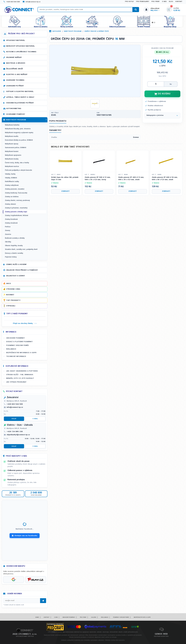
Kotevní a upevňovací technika (21, 52)
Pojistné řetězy (11, 257)
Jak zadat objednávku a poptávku (22, 371)
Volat (14, 419)
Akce (8, 284)
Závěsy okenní (10, 204)
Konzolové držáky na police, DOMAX (19, 140)
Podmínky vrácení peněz (17, 345)
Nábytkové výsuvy (12, 144)
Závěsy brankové (11, 219)
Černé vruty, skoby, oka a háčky (17, 163)
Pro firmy (156, 2)
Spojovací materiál (16, 40)
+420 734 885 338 (15, 432)
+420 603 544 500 (12, 2)
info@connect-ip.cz (32, 2)
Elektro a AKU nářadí (17, 74)
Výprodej (11, 306)
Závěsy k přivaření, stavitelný (16, 208)
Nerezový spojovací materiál (20, 46)
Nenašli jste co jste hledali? (20, 378)
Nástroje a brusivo (16, 63)
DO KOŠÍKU (162, 94)
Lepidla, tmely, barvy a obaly (20, 97)
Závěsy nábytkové (12, 185)
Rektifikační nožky (12, 182)
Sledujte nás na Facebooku (25, 536)
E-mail (35, 419)
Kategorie (57, 31)
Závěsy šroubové (11, 223)
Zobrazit (65, 191)
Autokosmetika (14, 109)
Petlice (8, 227)
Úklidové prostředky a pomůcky (22, 270)
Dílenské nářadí (14, 57)
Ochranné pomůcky (16, 114)
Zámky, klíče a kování (16, 264)
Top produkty (13, 300)
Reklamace (11, 349)
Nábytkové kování (12, 151)
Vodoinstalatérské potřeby (20, 103)
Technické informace (16, 356)
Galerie (94, 617)
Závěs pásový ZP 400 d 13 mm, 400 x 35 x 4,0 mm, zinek (131, 179)
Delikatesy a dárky (15, 276)
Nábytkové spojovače (13, 155)
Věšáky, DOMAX (11, 178)
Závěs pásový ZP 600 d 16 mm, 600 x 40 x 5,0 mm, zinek (165, 179)
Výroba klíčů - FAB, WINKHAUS (20, 375)
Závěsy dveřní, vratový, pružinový (17, 200)
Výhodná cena (13, 289)
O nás (164, 2)
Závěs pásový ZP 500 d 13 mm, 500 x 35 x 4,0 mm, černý (98, 179)
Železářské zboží (15, 69)
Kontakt (179, 2)
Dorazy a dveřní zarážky (14, 253)
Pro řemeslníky (143, 2)
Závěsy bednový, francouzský (16, 193)
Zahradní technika (15, 80)
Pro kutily (129, 2)
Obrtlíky (8, 242)
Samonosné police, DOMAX (16, 148)
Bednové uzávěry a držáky (15, 238)
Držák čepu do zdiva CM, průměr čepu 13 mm (65, 179)
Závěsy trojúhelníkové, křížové (17, 216)
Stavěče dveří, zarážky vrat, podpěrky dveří (21, 249)
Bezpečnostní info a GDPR (142, 617)
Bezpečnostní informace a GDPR (21, 353)
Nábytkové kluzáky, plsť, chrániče (18, 129)
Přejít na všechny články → (24, 323)
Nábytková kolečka (12, 125)
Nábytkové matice (12, 166)
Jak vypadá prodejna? (16, 382)
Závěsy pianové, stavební (15, 189)
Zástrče (8, 234)
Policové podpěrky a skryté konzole (18, 170)
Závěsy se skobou (12, 197)
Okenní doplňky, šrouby (14, 246)
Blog (171, 2)
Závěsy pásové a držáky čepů (97, 31)
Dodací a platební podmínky (19, 342)
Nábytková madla (12, 136)
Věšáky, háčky (10, 174)
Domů (37, 617)
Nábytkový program (73, 31)
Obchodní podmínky (15, 338)
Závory (8, 231)
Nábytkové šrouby (12, 159)
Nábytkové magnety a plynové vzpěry (19, 133)
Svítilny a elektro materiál (20, 91)
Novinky (10, 295)
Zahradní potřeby (15, 86)
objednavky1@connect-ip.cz (18, 435)
